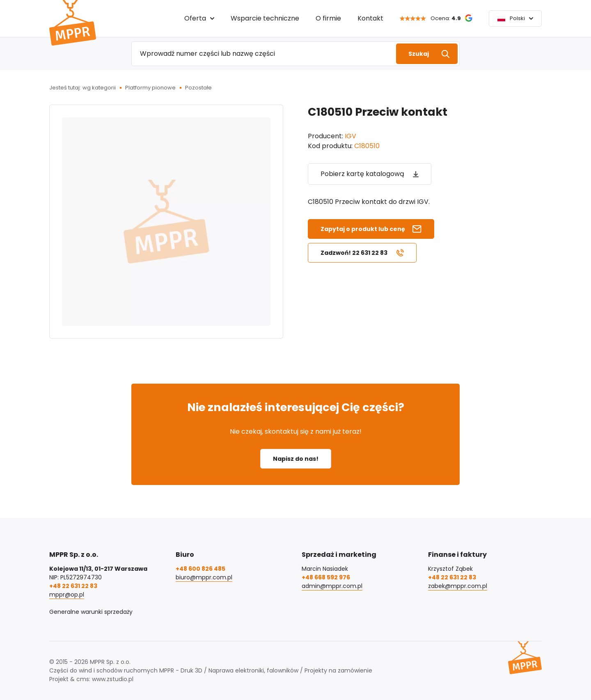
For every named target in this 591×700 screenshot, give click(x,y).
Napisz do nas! (296, 459)
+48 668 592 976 (326, 577)
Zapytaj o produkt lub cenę (363, 229)
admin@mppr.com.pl (332, 586)
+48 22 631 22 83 (73, 586)
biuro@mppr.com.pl (204, 577)
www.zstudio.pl (113, 679)
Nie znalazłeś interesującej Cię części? (296, 407)
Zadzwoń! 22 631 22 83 (354, 253)
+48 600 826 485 (200, 569)
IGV (350, 136)
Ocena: (446, 18)
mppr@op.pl (67, 595)
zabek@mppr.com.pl (458, 586)
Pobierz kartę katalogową (362, 174)
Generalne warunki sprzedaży (91, 612)
